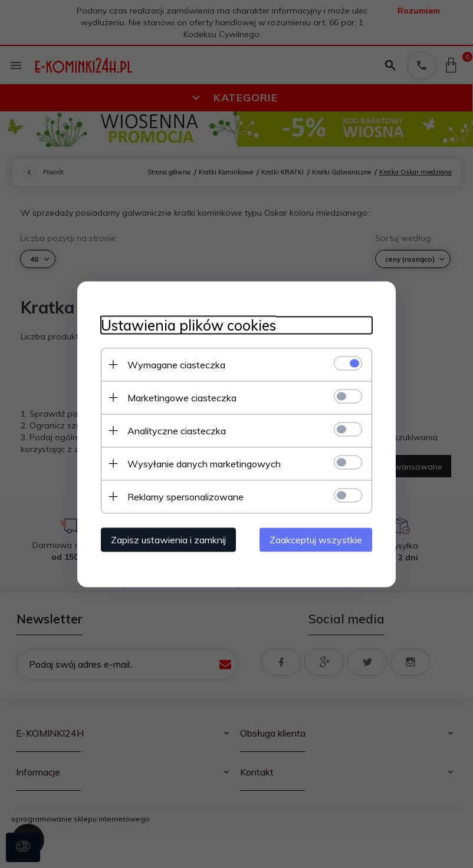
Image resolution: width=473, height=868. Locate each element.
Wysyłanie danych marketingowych (204, 463)
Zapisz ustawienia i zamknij (168, 539)
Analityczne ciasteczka (177, 430)
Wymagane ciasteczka (176, 364)
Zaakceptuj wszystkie (316, 539)
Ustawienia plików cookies (188, 325)
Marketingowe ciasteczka (182, 397)
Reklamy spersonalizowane (185, 496)
